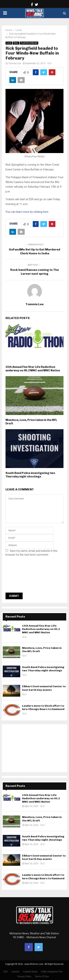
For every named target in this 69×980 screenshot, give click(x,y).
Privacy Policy (24, 976)
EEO (6, 972)
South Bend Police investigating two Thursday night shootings (30, 475)
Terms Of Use (42, 976)
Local (9, 43)
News (16, 43)
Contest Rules (30, 972)
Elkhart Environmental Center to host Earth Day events (44, 688)
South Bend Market (29, 43)
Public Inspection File (52, 972)
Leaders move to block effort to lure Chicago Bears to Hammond (43, 707)
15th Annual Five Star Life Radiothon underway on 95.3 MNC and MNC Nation (33, 369)
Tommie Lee (15, 63)
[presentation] (21, 576)
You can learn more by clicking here (27, 212)
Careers (15, 972)
